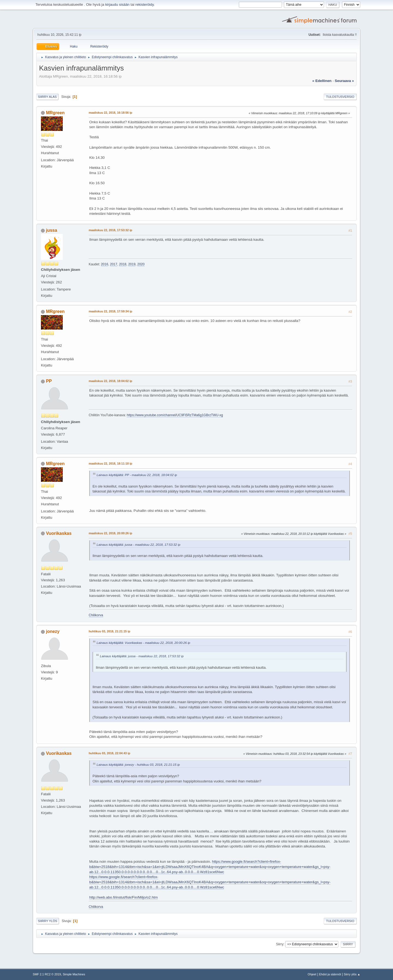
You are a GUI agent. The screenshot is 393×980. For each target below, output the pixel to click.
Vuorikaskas (59, 533)
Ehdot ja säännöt (330, 974)
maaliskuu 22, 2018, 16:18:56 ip (110, 113)
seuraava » (344, 81)
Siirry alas (47, 97)
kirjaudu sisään (117, 5)
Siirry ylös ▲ (352, 974)
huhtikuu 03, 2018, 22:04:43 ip (109, 753)
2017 (114, 264)
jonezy (53, 631)
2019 (132, 264)
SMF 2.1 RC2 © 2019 (47, 974)
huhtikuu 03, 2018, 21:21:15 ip (109, 631)
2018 (123, 264)
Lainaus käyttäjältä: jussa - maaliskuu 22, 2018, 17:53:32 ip (139, 545)
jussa (51, 230)
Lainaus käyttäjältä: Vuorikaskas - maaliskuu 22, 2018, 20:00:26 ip (143, 643)
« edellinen (322, 81)
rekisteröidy (145, 5)
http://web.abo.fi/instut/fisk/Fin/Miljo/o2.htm (123, 897)
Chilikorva (96, 615)
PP (49, 381)
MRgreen (55, 113)
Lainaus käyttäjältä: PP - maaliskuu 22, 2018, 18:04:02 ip (137, 475)
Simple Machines (74, 974)
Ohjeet (312, 974)
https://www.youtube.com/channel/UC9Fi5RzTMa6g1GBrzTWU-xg (175, 415)
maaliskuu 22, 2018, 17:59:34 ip (110, 311)
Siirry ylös (48, 921)
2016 (105, 264)
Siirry (280, 944)
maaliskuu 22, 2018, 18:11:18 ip (110, 463)
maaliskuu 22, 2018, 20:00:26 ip (110, 533)
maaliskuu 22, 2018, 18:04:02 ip (110, 381)
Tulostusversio (340, 97)
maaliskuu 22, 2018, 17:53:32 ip (110, 230)
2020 (141, 264)
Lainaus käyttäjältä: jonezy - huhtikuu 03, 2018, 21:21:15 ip (138, 765)
